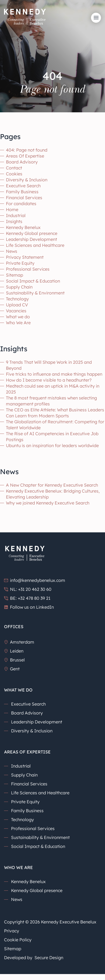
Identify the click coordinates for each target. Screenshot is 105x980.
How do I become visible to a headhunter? (49, 380)
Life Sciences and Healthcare (35, 245)
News (12, 251)
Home (12, 209)
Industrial (16, 215)
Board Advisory (22, 162)
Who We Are (18, 323)
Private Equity (20, 263)
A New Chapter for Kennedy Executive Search (52, 485)
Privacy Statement (25, 257)
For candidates (21, 204)
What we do (18, 317)
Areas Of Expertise (25, 156)
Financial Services (24, 198)
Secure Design (49, 958)
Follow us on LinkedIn (29, 607)
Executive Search (23, 186)
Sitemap (15, 275)
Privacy (12, 931)
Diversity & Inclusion (27, 180)
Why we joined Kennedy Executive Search (48, 503)
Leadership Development (31, 239)
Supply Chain (19, 287)
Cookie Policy (18, 940)
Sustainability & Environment (35, 293)
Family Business (22, 192)
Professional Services (28, 269)
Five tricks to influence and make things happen (54, 374)
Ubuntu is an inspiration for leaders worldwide (52, 445)
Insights (14, 221)
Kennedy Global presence (32, 233)
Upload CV (17, 305)
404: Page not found (27, 150)
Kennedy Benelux (23, 227)
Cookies (14, 174)
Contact (14, 168)
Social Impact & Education (33, 281)
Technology (17, 299)
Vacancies (16, 311)
